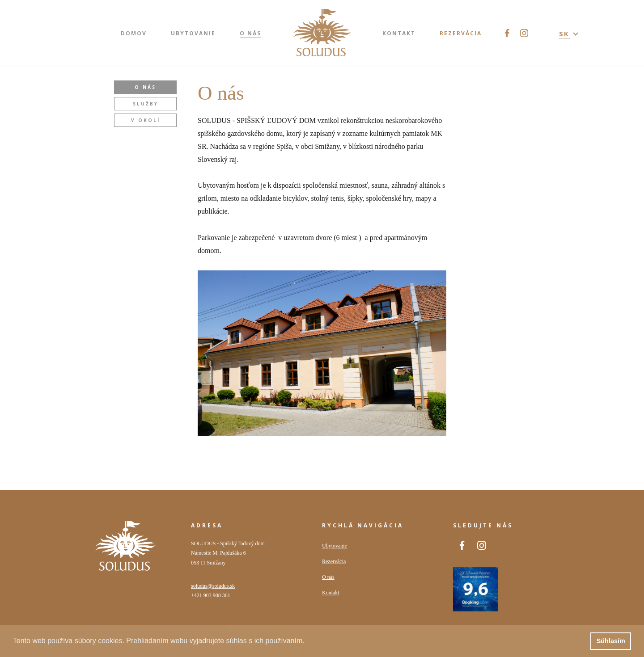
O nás (145, 87)
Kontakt (331, 593)
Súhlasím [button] (611, 641)
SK (564, 34)
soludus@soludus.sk (213, 586)
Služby (146, 104)
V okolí (146, 120)
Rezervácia (334, 561)
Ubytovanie (335, 546)
